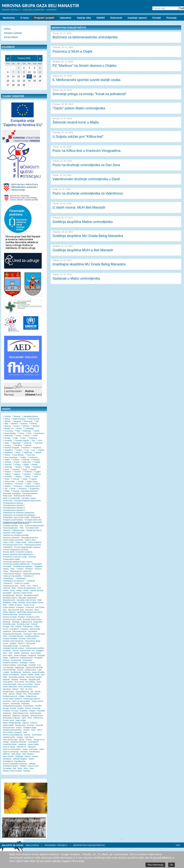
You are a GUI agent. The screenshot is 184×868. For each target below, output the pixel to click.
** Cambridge (28, 428)
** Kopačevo (36, 448)
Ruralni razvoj (8, 720)
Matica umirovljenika (11, 675)
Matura (23, 675)
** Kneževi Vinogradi (11, 448)
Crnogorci (20, 607)
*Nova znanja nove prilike (13, 540)
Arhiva (7, 29)
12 (40, 72)
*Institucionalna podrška (34, 526)
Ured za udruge (9, 747)
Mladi (5, 677)
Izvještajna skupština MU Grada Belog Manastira (89, 264)
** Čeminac (19, 484)
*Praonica (32, 557)
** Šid (5, 488)
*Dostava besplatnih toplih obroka (27, 501)
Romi (30, 718)
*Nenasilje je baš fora (30, 538)
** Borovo (16, 426)
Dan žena (29, 610)
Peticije (38, 691)
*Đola (13, 588)
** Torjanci (7, 472)
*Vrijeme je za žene (11, 586)
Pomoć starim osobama (12, 699)
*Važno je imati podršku (12, 576)
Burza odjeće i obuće (35, 602)
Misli (43, 675)
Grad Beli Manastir (16, 636)
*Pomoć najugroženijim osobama (27, 547)
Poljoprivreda (31, 696)
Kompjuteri (38, 658)
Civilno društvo (9, 607)
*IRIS (21, 528)
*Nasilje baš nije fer (34, 530)
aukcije (33, 590)
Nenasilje (23, 679)
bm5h (15, 602)
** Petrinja (7, 462)
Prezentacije (28, 706)
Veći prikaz (33, 749)
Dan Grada (40, 607)
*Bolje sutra (7, 496)
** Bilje (5, 423)
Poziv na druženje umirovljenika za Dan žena (86, 165)
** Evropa (7, 438)
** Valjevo (7, 474)
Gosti (5, 636)
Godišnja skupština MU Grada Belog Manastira (88, 236)
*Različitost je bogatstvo (23, 566)
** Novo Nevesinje (10, 457)
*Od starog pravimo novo (13, 545)
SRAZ (39, 730)
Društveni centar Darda (12, 619)
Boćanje (22, 602)
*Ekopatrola (35, 517)
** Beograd (16, 421)
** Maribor (40, 450)
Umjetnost (22, 744)
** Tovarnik (17, 472)
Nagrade (6, 679)
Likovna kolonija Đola (34, 667)
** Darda (36, 431)
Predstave (25, 703)
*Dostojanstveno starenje (13, 503)
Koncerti (6, 660)
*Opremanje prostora (33, 545)
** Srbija (27, 467)
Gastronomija (35, 629)
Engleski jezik (26, 622)
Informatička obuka (10, 646)
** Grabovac (32, 438)
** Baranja (16, 416)
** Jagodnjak (16, 443)
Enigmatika (38, 622)
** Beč (37, 421)
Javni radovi (8, 655)
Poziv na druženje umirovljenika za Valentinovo (88, 193)
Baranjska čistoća (10, 598)
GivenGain (28, 634)
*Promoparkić (37, 564)
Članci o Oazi (33, 766)
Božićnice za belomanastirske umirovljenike (85, 37)
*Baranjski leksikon (30, 493)
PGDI (5, 694)
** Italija (6, 443)
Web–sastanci (28, 754)
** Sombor (18, 467)
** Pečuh (16, 462)
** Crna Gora (8, 431)
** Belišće (7, 421)
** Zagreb (33, 479)
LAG (39, 665)
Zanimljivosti (8, 761)
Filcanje (6, 626)
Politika (21, 696)
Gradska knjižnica (32, 636)
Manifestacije (16, 672)
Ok (172, 865)
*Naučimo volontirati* (11, 538)
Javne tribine (36, 653)
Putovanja (41, 711)
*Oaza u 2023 (30, 540)
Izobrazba (25, 653)
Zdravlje (32, 764)
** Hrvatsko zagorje (21, 440)
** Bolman (7, 426)
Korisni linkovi (11, 37)
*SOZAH (38, 569)
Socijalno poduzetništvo (12, 730)
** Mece (17, 452)
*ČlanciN (6, 588)
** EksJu (26, 436)
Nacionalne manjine (34, 677)
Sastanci (34, 723)
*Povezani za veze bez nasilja (15, 557)
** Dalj (17, 431)
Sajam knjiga (21, 720)
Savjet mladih (8, 725)
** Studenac (36, 467)
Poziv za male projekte (21, 701)
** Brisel (18, 428)
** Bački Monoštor (18, 419)
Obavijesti (7, 689)
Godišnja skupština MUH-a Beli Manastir (83, 250)
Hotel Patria (31, 638)
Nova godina (8, 682)
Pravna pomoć (38, 701)
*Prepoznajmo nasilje (11, 559)
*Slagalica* (38, 566)
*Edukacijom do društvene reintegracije (18, 513)
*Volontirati (30, 581)
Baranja (40, 590)
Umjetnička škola (10, 744)
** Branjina (35, 426)
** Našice (6, 455)
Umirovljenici (33, 742)
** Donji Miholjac (9, 433)
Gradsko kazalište (10, 638)
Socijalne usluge (30, 728)
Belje (40, 600)
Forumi (6, 629)
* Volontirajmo (21, 578)
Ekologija (16, 622)
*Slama (6, 569)
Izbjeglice (40, 650)
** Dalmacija (26, 431)
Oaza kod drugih (9, 684)
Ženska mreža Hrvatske (12, 771)
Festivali (34, 624)
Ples (25, 694)
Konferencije (16, 660)
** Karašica (17, 445)
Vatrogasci (32, 747)
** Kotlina (18, 450)
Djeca (37, 610)
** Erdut (34, 436)
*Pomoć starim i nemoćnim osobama (17, 552)
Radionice (7, 716)
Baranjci (19, 595)
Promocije (36, 708)
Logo (40, 670)
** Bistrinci (14, 423)
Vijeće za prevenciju (11, 752)
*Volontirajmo (8, 578)
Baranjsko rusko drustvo (26, 600)
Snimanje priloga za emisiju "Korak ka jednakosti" (90, 94)
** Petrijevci (36, 460)
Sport (33, 730)
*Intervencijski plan (10, 528)
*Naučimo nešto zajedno (13, 533)
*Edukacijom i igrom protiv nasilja (16, 517)
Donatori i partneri (13, 33)
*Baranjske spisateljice (12, 493)
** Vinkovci (37, 474)
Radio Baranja (35, 713)
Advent (6, 590)
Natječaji (15, 679)
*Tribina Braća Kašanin (12, 574)
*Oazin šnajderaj (34, 542)
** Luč (32, 450)
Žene (32, 768)
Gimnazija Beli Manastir (12, 634)
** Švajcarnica (34, 488)
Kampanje (32, 655)
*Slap (12, 569)
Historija (22, 638)
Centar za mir (29, 605)
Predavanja (15, 703)
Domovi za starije (10, 617)
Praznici (6, 703)
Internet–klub (25, 650)
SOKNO (27, 730)
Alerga (19, 590)
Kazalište (41, 655)
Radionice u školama (21, 716)
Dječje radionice (9, 612)
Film (12, 626)
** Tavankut (15, 469)
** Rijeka (25, 464)
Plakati (19, 694)
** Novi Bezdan (18, 455)
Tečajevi (20, 737)
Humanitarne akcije (32, 641)
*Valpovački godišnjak (31, 574)
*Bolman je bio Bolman (23, 496)
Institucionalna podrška (35, 648)
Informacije (31, 643)
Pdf (32, 691)
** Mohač (37, 452)
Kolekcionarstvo (26, 658)
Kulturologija (22, 665)
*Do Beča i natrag (28, 498)
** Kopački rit (8, 450)
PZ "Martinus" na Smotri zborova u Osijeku (85, 66)
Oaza (39, 682)
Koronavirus (27, 660)
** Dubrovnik (8, 436)
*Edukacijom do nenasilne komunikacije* (19, 515)
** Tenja (24, 469)
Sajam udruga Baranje (12, 723)
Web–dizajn (16, 754)
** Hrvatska (7, 440)
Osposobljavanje (22, 691)
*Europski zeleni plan (33, 520)
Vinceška (24, 752)
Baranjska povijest (31, 595)
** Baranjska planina (30, 416)
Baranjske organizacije (28, 598)
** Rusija (34, 464)
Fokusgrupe (28, 626)
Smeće (19, 728)
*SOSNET (29, 569)
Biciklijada (7, 602)
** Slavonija (7, 467)
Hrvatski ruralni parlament (13, 641)
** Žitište (6, 491)
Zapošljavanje (20, 761)
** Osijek (6, 460)
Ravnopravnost (37, 716)
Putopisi (32, 711)
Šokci (26, 768)
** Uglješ (37, 472)
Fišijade (18, 626)
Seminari (31, 725)
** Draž (29, 433)
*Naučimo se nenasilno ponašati (16, 535)
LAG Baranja (8, 667)
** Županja (15, 491)
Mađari (31, 675)
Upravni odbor (33, 744)
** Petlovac (25, 460)
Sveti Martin (37, 735)
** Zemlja (20, 481)
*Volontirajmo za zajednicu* (14, 581)
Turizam (29, 740)
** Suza (6, 469)
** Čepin (28, 484)
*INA (21, 526)
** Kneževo (25, 448)
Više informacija (155, 865)
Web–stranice (8, 756)
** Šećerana (17, 486)
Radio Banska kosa (21, 713)
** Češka (36, 484)
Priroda (6, 708)
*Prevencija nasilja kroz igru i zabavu (17, 562)
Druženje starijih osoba (32, 619)
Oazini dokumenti (10, 687)
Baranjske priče (9, 600)
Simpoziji (39, 725)
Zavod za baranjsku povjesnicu (15, 764)
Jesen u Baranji (20, 655)
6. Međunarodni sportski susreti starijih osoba (86, 80)
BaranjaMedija (9, 595)
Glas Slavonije (39, 634)
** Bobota (33, 423)
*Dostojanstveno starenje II (14, 505)
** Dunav (18, 436)
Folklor (37, 626)
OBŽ (22, 689)
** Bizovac (23, 423)
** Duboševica (38, 433)
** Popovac (7, 464)
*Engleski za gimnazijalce (13, 520)
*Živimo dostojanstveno (27, 588)
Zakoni (31, 759)
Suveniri (27, 735)
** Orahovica (33, 457)
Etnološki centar (9, 624)
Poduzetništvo (34, 694)
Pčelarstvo (7, 713)
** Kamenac (38, 443)
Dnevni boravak (25, 614)
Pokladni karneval (10, 696)
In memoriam (25, 646)
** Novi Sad (30, 455)
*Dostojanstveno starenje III (14, 508)
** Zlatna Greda (31, 481)
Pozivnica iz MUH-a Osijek (72, 51)
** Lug (26, 450)
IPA (33, 650)
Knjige (5, 658)
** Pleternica (26, 462)
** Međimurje (27, 452)
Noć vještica (30, 682)
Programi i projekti (56, 845)
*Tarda (5, 571)
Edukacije (7, 622)
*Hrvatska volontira (10, 526)
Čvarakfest (7, 768)
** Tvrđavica (27, 472)
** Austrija (7, 416)
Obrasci (15, 689)
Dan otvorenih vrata (16, 610)
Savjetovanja (20, 725)
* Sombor (20, 569)
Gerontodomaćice (20, 631)
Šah (15, 768)
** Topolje (32, 469)
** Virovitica (7, 476)
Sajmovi (25, 723)
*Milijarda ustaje (18, 530)
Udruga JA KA (39, 740)
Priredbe (38, 706)
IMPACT (21, 643)
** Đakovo (7, 486)
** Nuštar (22, 457)
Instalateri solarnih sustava (14, 648)
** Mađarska (8, 452)
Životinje (27, 771)
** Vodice (27, 476)
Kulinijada (24, 663)
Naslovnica (32, 845)
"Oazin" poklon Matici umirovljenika (79, 108)
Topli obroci (29, 737)
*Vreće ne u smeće (22, 583)
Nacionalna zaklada (17, 677)
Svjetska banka (9, 737)
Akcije (12, 590)
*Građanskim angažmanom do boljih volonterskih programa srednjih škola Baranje (22, 523)
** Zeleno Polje (9, 481)
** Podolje (36, 462)
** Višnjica (18, 476)
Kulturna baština (9, 665)
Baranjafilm (7, 593)
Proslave (6, 711)
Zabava (28, 756)
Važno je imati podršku (12, 749)
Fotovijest (24, 629)
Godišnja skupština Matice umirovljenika (83, 222)
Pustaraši (24, 711)
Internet (15, 650)
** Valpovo (16, 474)
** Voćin (35, 476)
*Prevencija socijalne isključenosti (16, 564)
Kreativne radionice (11, 663)
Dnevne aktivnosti (10, 614)
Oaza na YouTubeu (25, 684)
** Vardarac (26, 474)
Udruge (6, 742)
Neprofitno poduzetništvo (89, 845)
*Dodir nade (8, 501)
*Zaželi (22, 586)
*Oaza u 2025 (21, 542)
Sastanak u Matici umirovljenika (76, 278)
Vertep (25, 749)
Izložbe (17, 653)
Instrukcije (7, 650)
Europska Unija (23, 624)
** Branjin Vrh (8, 428)
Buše (5, 605)
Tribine (21, 740)
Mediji (37, 675)
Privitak (13, 708)
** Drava (21, 433)
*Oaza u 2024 (8, 542)
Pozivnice (7, 701)
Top (178, 845)
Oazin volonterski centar (28, 687)
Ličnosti (20, 670)
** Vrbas (6, 479)
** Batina (6, 419)
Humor (6, 643)
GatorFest (7, 631)
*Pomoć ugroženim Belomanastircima (18, 554)
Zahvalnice (7, 759)
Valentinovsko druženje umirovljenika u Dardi (86, 179)
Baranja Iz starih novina (23, 593)
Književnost (14, 658)
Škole (20, 768)
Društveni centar (33, 617)
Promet (28, 708)
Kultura (32, 663)
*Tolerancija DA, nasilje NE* (21, 571)
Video (41, 749)
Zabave (35, 756)
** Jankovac (27, 443)
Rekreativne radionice (12, 718)
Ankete (26, 590)
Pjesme (12, 694)
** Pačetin (15, 460)
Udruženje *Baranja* (18, 742)
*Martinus (7, 530)
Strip (25, 732)
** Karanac (7, 445)
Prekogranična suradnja (12, 706)
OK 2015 (29, 689)
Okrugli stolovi (8, 691)
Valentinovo (21, 747)
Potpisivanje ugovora (32, 699)
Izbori (5, 653)
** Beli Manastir (33, 419)
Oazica (37, 684)
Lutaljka (6, 672)
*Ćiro (29, 586)
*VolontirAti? (8, 583)
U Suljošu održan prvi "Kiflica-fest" (78, 137)
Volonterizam (34, 752)
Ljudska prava (30, 670)
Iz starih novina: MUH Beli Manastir (79, 207)
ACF (39, 588)
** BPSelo (25, 426)
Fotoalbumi (14, 629)
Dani (5, 610)
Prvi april (15, 711)
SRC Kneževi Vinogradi (12, 732)
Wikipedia (19, 756)
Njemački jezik (34, 679)
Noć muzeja (19, 682)
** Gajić (15, 438)
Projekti (20, 708)
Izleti (11, 653)
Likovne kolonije (9, 670)
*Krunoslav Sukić (32, 528)
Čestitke (23, 766)
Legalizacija (19, 667)
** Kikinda (27, 445)
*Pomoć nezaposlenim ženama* (16, 550)
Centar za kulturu (15, 605)
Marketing (26, 672)
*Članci (35, 586)
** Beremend (27, 421)
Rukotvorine (38, 718)
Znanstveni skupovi (11, 766)
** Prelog (17, 464)
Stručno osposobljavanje (13, 735)
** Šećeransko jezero (32, 486)
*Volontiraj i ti (28, 576)
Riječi (24, 718)
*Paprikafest (8, 547)
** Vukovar (15, 479)
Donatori (22, 617)
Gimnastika (32, 631)
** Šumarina (22, 488)
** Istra (39, 440)
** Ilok (33, 440)
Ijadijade (13, 643)
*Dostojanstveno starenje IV (14, 510)
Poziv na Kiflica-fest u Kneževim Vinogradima (87, 151)
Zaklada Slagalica (20, 759)
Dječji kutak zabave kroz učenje (30, 612)
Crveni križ (30, 607)
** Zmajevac (8, 484)
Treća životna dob (10, 740)
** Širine (12, 488)
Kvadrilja (32, 665)
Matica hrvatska (38, 672)
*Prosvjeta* (7, 566)
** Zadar (24, 479)
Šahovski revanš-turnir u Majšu (76, 122)
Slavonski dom (9, 728)
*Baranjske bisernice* (30, 491)
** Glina (23, 438)
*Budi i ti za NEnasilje (11, 498)
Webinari (6, 754)
